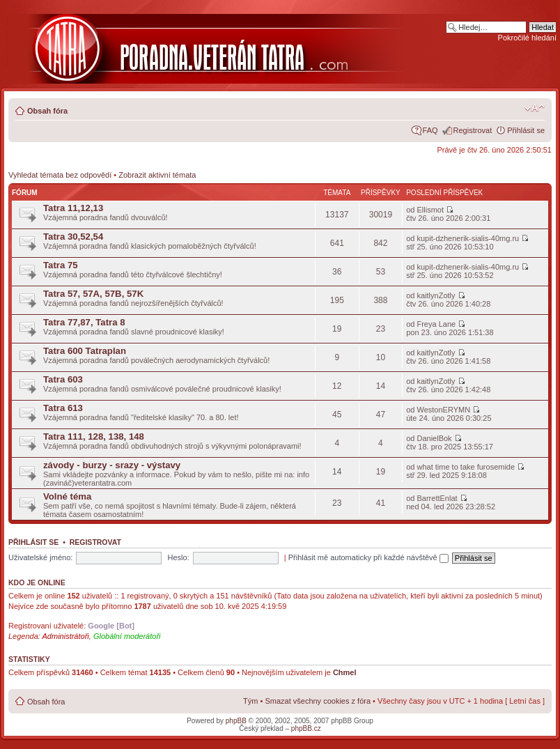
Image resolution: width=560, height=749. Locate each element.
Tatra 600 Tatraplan (85, 351)
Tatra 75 (61, 265)
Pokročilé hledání (527, 38)
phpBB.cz (306, 728)
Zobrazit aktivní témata (157, 175)
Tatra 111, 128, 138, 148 (94, 437)
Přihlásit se (526, 130)
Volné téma (67, 496)
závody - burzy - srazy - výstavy (112, 465)
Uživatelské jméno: (40, 557)
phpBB (236, 721)
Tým (250, 701)
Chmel (345, 672)
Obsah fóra (47, 111)
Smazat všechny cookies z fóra (318, 701)
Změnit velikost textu (535, 108)
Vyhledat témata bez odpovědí (60, 175)
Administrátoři (66, 636)
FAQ (430, 130)
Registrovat (473, 130)
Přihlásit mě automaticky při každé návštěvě (368, 557)
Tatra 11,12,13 (73, 208)
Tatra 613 (63, 408)
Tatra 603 (63, 379)
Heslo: (178, 557)
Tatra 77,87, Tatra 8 (84, 322)
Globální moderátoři (127, 636)
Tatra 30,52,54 (73, 237)
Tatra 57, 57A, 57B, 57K (93, 294)
